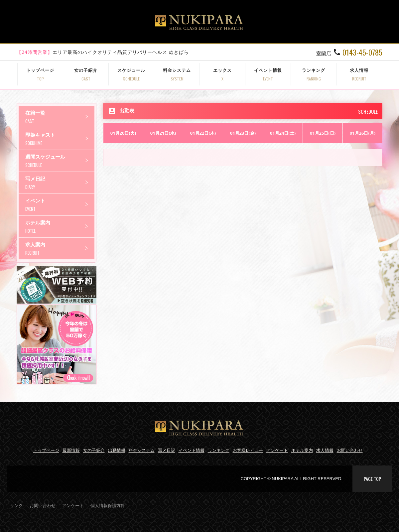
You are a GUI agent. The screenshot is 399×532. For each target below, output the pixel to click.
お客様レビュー (248, 450)
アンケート (277, 450)
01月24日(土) (283, 133)
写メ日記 (60, 183)
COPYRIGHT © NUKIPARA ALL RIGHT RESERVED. (292, 479)
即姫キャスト (60, 139)
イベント (60, 205)
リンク (16, 505)
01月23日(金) (243, 133)
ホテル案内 (60, 227)
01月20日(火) (123, 133)
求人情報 (359, 74)
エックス (222, 74)
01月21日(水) (163, 133)
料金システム (177, 74)
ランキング (314, 74)
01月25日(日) (323, 133)
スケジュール (131, 74)
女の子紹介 (86, 74)
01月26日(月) (363, 133)
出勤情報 (117, 450)
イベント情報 (268, 74)
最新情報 (71, 450)
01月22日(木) (203, 133)
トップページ (40, 74)
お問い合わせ (350, 450)
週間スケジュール (60, 161)
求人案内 (60, 249)
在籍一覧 (60, 117)
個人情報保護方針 (108, 505)
